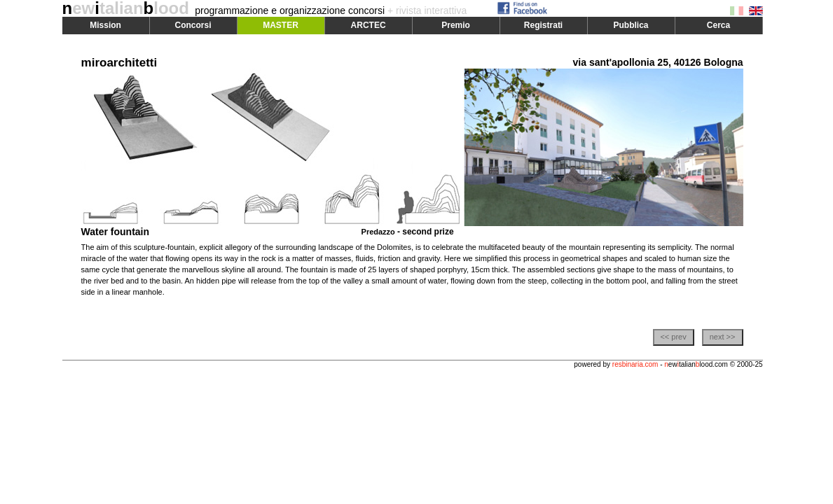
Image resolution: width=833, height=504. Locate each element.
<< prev (673, 337)
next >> (723, 337)
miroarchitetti (119, 63)
